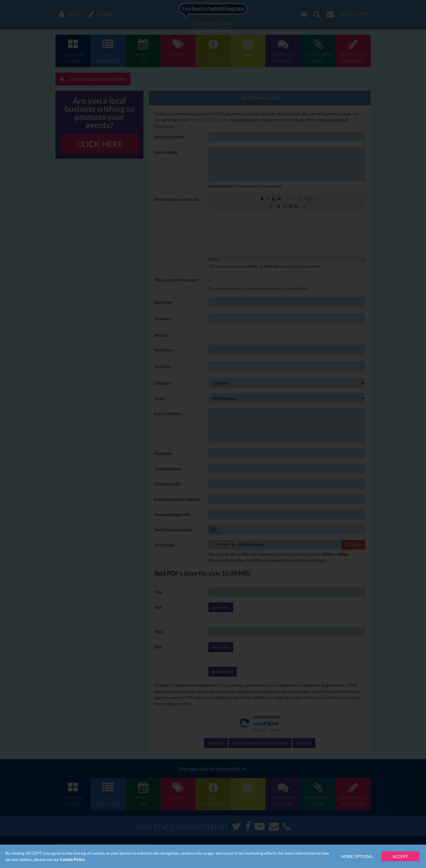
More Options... (358, 856)
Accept (400, 856)
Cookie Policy (73, 859)
